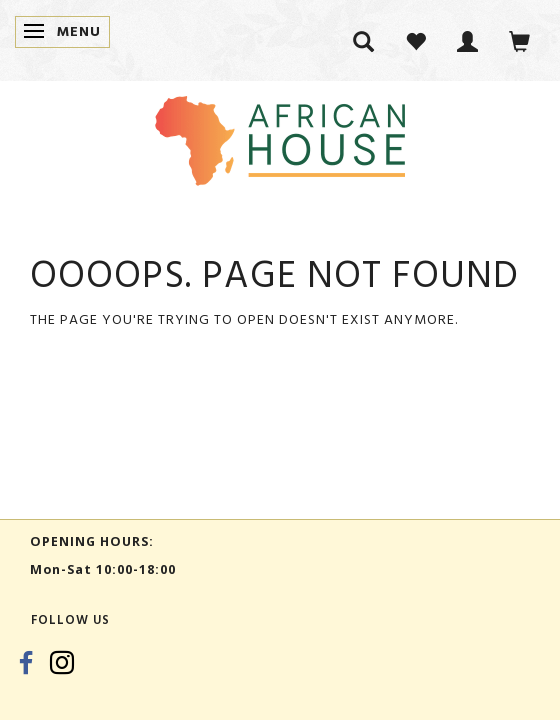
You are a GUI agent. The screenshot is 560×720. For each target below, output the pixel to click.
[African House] (280, 136)
